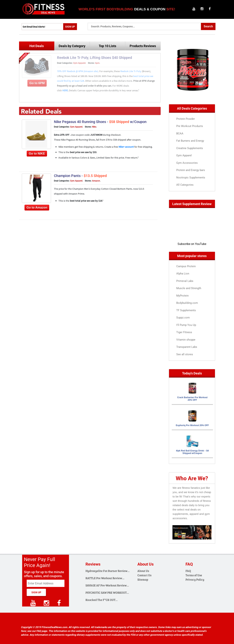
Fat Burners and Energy (190, 141)
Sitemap (143, 579)
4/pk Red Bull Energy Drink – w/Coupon (192, 452)
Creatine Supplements (190, 148)
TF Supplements (186, 310)
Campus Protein (186, 266)
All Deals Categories (192, 108)
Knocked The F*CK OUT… (102, 600)
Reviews (93, 564)
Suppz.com (183, 318)
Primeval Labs (185, 281)
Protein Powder (186, 119)
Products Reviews (143, 46)
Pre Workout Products (190, 126)
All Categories (185, 185)
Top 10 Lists (107, 46)
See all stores (185, 354)
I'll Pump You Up (186, 325)
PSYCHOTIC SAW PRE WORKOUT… (107, 592)
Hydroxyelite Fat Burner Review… (108, 571)
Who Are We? (192, 478)
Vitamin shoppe (186, 340)
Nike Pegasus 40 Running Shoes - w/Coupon (100, 122)
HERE (65, 90)
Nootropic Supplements (191, 178)
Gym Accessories (187, 163)
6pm (97, 63)
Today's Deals (192, 373)
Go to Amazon (37, 208)
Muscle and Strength (189, 288)
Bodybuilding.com (187, 303)
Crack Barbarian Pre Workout (192, 399)
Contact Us (144, 575)
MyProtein (182, 296)
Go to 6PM (37, 83)
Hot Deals (37, 46)
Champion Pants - (80, 176)
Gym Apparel (79, 63)
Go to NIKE (37, 154)
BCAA (180, 134)
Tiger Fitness (184, 332)
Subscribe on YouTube (192, 244)
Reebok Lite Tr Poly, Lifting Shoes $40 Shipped (94, 58)
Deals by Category (72, 46)
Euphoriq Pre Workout (192, 425)
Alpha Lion (183, 274)
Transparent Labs (187, 347)
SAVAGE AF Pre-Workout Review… (107, 585)
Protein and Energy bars (191, 170)
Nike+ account (126, 147)
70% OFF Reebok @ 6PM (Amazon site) (78, 71)
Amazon (96, 181)
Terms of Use (194, 575)
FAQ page (42, 631)
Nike (94, 127)
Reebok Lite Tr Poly (131, 71)
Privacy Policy (195, 579)
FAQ (188, 571)
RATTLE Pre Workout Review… (105, 578)
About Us (143, 571)
